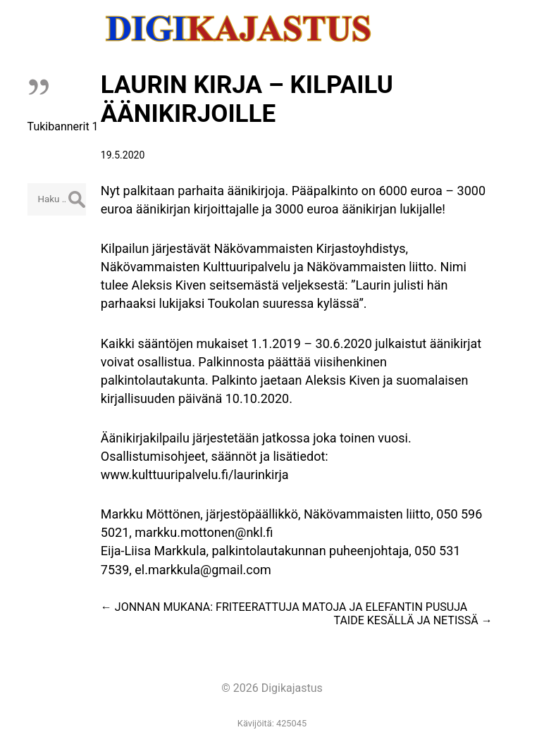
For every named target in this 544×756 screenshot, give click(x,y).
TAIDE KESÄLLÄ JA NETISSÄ (413, 620)
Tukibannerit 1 (63, 126)
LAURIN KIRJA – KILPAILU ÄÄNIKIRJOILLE (247, 99)
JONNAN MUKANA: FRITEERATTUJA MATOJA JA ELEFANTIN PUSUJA (284, 607)
